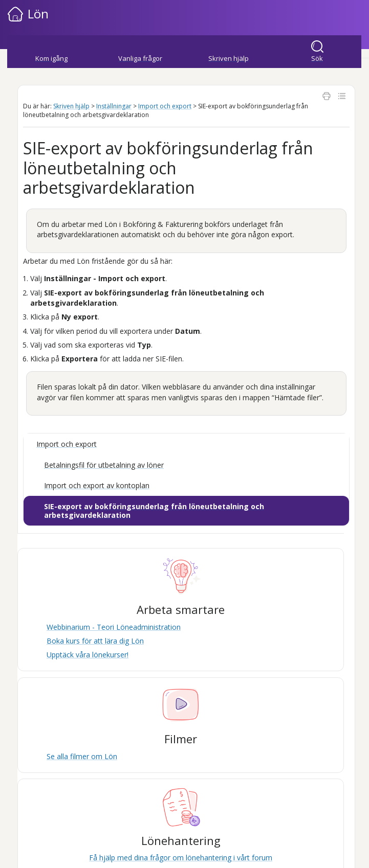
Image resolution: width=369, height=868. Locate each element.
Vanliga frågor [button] (140, 58)
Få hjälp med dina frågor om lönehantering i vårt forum (181, 858)
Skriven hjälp (71, 106)
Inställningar (114, 106)
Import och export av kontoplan (97, 485)
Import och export (165, 106)
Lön (38, 14)
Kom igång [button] (51, 58)
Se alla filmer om (82, 756)
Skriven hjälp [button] (229, 58)
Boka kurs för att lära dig (95, 641)
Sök (317, 58)
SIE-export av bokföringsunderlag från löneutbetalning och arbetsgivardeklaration (154, 511)
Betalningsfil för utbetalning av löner (104, 465)
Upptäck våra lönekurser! (88, 655)
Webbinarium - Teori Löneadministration (114, 627)
